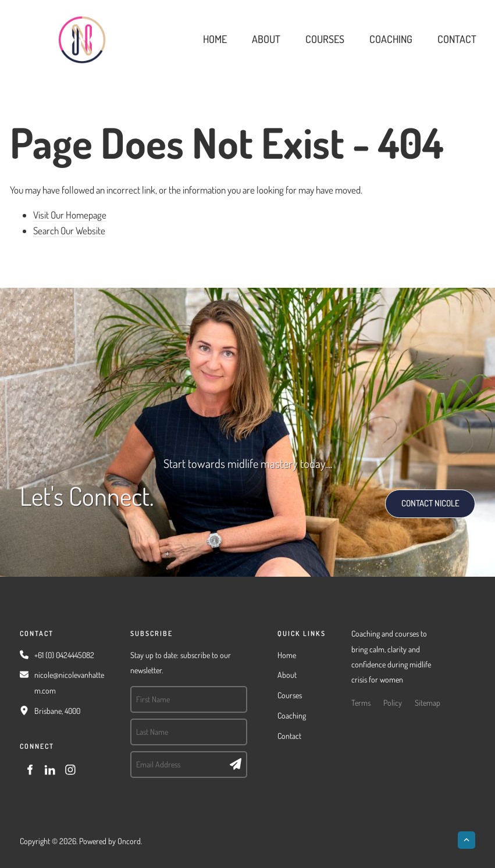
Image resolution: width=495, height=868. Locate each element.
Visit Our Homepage (70, 215)
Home (215, 39)
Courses (325, 39)
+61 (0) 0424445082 (64, 655)
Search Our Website (69, 231)
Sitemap (428, 703)
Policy (393, 703)
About (266, 39)
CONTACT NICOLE (418, 497)
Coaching (391, 39)
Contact (457, 39)
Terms (361, 703)
